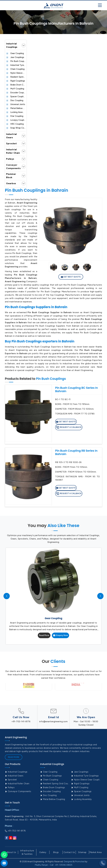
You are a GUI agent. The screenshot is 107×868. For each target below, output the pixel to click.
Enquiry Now (60, 635)
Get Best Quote (71, 277)
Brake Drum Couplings (16, 85)
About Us (11, 852)
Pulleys (10, 159)
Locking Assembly (16, 112)
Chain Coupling (15, 69)
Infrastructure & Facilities (27, 852)
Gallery (43, 852)
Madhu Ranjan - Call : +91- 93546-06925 (54, 865)
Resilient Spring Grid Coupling (16, 77)
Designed (68, 862)
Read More (44, 635)
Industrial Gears (11, 136)
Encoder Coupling (16, 93)
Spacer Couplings (16, 96)
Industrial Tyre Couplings (16, 65)
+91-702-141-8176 (21, 722)
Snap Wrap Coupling (16, 128)
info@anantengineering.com (53, 722)
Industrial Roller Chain (13, 151)
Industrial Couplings (12, 45)
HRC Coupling (15, 124)
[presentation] (7, 596)
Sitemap (82, 852)
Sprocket (11, 143)
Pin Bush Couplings (16, 61)
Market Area (96, 852)
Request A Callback (69, 427)
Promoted (80, 862)
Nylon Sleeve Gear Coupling (16, 73)
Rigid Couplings (16, 81)
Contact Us (69, 852)
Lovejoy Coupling (16, 120)
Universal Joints (16, 104)
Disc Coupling (15, 100)
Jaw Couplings (15, 57)
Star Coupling (15, 116)
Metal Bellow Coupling (16, 108)
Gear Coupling (15, 53)
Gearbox (11, 183)
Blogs (56, 852)
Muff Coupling (15, 89)
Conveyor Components (13, 167)
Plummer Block (11, 176)
